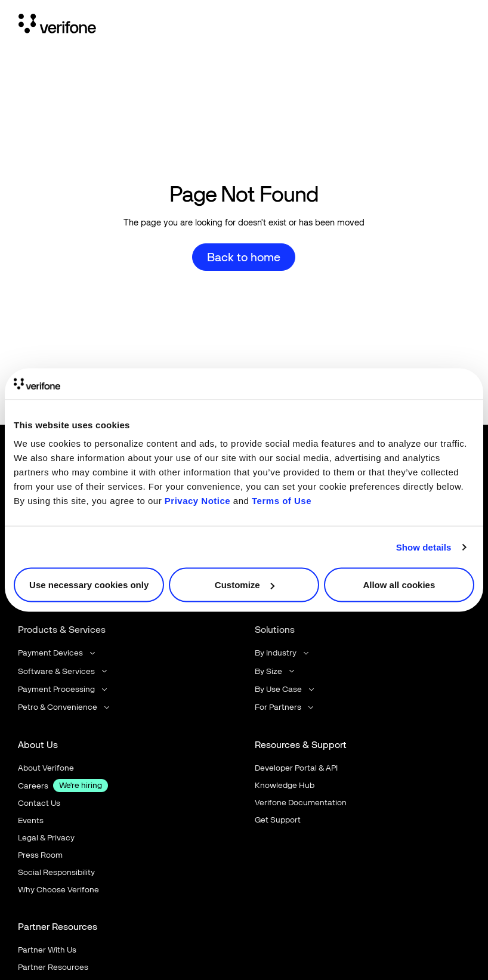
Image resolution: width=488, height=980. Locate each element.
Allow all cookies (399, 585)
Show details (424, 547)
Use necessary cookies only (89, 585)
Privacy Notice (197, 501)
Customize (245, 585)
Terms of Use (282, 501)
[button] (58, 653)
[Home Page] (57, 26)
